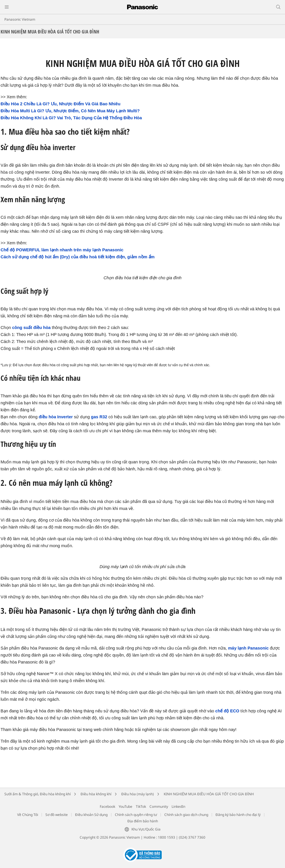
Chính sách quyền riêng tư (136, 815)
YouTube (125, 806)
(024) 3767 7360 (192, 837)
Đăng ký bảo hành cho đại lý (238, 815)
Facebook (107, 806)
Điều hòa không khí (96, 794)
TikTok (141, 806)
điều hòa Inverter (56, 417)
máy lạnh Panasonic (248, 648)
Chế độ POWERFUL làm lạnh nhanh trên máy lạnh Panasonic (62, 250)
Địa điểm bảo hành (143, 821)
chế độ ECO (227, 711)
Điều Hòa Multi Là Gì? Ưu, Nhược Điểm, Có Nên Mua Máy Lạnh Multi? (70, 111)
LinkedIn (178, 806)
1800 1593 (166, 837)
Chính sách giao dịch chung (186, 815)
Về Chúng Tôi (28, 815)
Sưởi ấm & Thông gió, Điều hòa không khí (38, 794)
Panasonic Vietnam (20, 19)
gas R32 (99, 417)
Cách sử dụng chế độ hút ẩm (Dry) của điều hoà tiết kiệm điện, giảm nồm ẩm (78, 257)
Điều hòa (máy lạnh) (138, 794)
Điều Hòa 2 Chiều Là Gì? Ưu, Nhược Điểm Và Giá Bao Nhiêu (60, 104)
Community (159, 806)
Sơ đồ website (57, 815)
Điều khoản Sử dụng (91, 815)
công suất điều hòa (31, 328)
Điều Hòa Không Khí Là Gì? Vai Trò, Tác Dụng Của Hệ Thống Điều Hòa (71, 118)
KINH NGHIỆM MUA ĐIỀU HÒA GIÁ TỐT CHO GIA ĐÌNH (209, 794)
